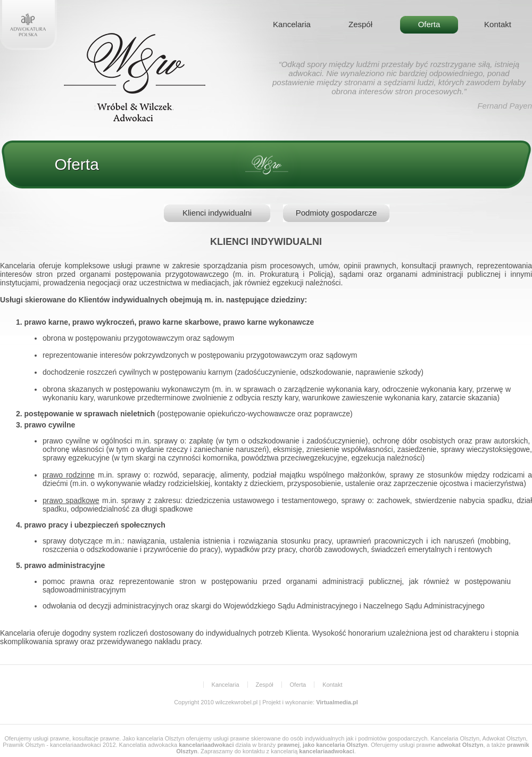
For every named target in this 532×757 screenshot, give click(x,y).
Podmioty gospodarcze (336, 213)
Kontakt (498, 24)
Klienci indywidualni (217, 213)
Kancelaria (292, 24)
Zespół (360, 24)
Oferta (429, 24)
